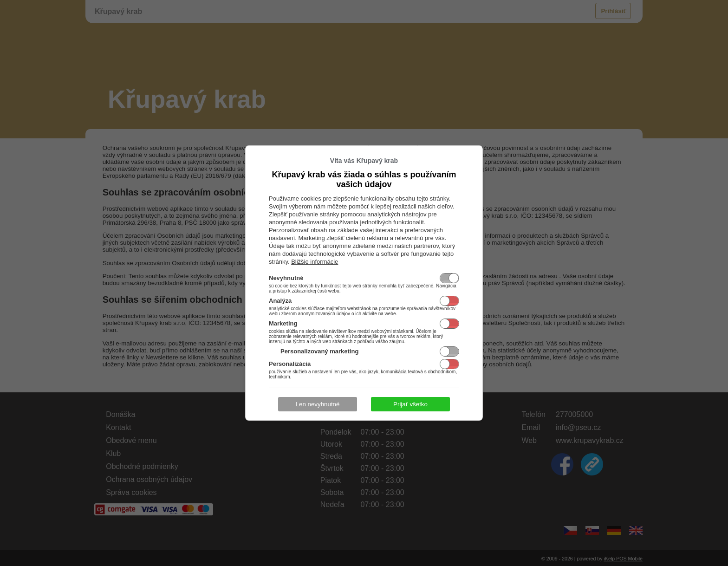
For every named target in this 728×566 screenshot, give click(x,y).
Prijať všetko (410, 404)
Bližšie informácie (315, 262)
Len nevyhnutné (318, 404)
